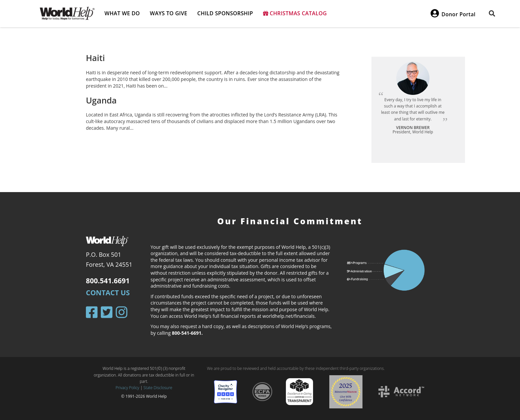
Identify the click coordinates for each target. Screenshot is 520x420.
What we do (122, 13)
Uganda (101, 100)
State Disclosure (158, 388)
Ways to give (169, 13)
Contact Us (108, 293)
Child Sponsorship (225, 13)
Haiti (95, 58)
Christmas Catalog (295, 13)
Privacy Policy (128, 388)
